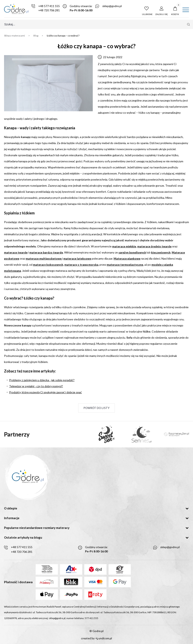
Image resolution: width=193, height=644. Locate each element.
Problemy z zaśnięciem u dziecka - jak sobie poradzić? (42, 380)
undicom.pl (104, 638)
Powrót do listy (97, 408)
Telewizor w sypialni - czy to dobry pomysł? (36, 386)
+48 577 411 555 (50, 6)
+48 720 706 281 (50, 10)
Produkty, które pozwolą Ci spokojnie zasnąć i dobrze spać (45, 392)
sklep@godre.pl (113, 6)
